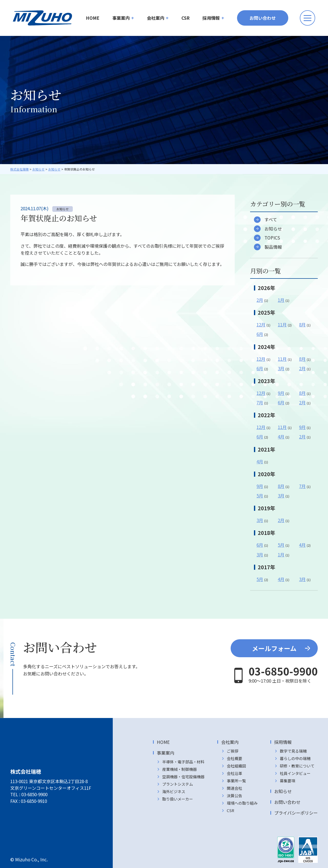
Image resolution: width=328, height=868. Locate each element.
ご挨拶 (233, 751)
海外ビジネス (174, 791)
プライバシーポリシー (296, 813)
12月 (261, 325)
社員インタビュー (295, 773)
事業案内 (121, 18)
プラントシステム (178, 784)
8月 (302, 325)
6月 (260, 334)
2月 (260, 300)
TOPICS (272, 238)
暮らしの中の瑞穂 (295, 758)
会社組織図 (236, 766)
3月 (281, 368)
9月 (281, 393)
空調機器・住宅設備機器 (183, 777)
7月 (260, 402)
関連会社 (234, 788)
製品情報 (273, 247)
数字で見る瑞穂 (293, 751)
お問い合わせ (263, 18)
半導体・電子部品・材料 (183, 762)
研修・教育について (297, 766)
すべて (271, 220)
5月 (260, 496)
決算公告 (234, 796)
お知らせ (273, 229)
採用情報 (211, 18)
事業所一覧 (236, 781)
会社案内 (156, 18)
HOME (93, 18)
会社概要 (234, 758)
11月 (282, 325)
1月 (281, 300)
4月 (281, 437)
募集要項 (288, 781)
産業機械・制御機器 (180, 769)
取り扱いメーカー (178, 799)
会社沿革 (234, 773)
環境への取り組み (242, 803)
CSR (186, 18)
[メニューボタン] (307, 18)
